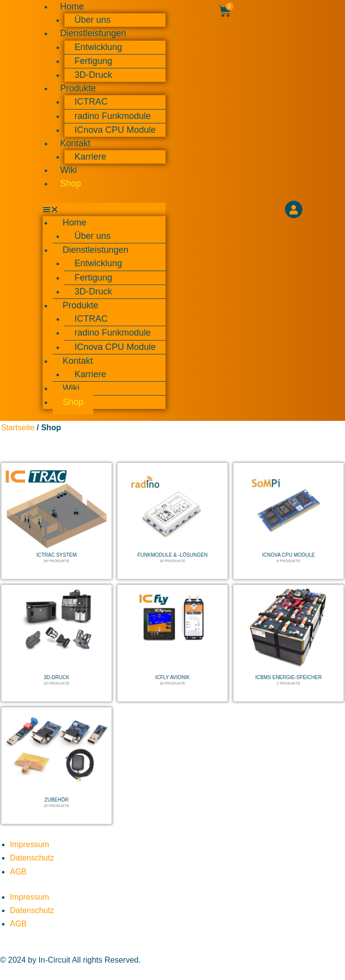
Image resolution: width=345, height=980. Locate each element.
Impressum (29, 844)
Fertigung (93, 61)
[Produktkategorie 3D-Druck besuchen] (57, 643)
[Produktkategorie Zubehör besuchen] (57, 766)
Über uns (92, 20)
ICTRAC (91, 102)
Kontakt (75, 143)
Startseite (18, 428)
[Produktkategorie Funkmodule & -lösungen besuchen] (172, 521)
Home (74, 223)
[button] (104, 209)
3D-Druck (93, 75)
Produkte (78, 88)
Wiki (68, 170)
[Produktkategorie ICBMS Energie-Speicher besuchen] (288, 643)
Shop (70, 183)
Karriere (90, 157)
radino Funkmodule (113, 116)
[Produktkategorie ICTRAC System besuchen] (57, 521)
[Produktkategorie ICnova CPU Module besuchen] (288, 521)
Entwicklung (98, 47)
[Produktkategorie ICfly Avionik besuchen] (172, 643)
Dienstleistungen (93, 33)
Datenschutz (32, 858)
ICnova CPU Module (115, 130)
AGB (18, 872)
